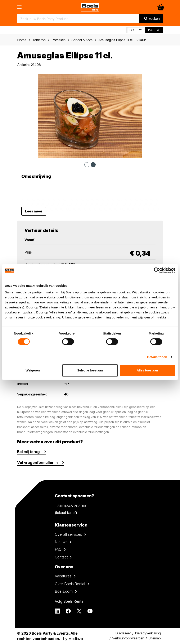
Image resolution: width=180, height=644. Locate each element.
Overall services (68, 534)
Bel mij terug (28, 452)
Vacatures (63, 576)
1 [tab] (87, 165)
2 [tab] (93, 165)
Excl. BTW (136, 30)
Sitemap (155, 638)
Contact (61, 557)
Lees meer (34, 211)
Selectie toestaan (90, 370)
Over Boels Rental (70, 584)
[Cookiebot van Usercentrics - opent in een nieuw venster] (157, 270)
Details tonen (157, 357)
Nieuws (61, 542)
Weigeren (33, 370)
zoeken (152, 19)
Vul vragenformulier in (37, 463)
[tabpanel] (90, 116)
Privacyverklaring (148, 633)
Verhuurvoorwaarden (128, 638)
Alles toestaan (147, 370)
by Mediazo (73, 639)
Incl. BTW (154, 30)
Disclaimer (123, 633)
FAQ (58, 549)
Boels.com (64, 591)
